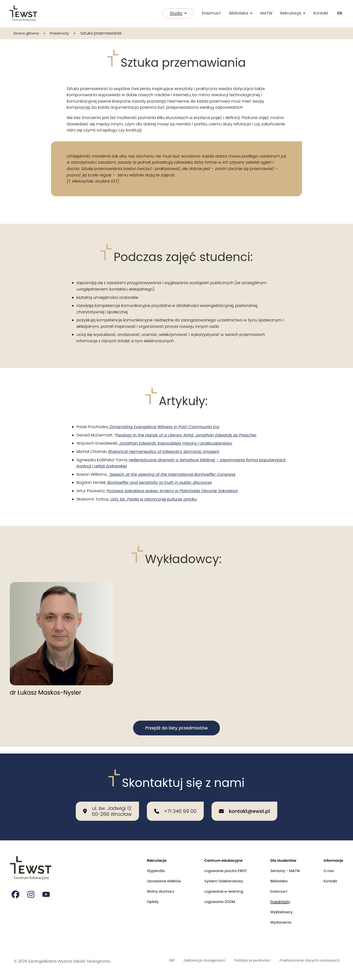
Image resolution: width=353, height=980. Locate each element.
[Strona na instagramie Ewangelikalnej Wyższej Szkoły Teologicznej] (31, 889)
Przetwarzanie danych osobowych (306, 961)
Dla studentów (279, 854)
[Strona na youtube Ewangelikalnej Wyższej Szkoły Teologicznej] (47, 889)
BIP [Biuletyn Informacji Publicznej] (154, 961)
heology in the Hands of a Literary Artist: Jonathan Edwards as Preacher (186, 435)
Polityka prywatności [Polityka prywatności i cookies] (243, 961)
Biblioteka (240, 14)
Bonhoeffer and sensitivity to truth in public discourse (160, 483)
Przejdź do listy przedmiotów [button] (176, 728)
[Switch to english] (339, 14)
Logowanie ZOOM (212, 899)
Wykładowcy (277, 911)
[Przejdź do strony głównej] (24, 14)
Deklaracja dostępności (190, 961)
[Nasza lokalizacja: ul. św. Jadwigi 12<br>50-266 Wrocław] (107, 805)
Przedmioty (64, 33)
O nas (327, 866)
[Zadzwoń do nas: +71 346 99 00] (175, 805)
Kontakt (320, 14)
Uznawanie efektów (152, 877)
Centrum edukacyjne (216, 854)
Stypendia (143, 866)
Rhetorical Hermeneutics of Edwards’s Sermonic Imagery (164, 452)
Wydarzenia (277, 922)
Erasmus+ (211, 14)
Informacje (332, 854)
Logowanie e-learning (216, 888)
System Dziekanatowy (216, 877)
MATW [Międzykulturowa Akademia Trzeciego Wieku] (266, 14)
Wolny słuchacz (149, 888)
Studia (176, 14)
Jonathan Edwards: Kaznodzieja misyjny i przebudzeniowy (176, 443)
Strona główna (28, 33)
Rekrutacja (292, 14)
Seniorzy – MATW (281, 866)
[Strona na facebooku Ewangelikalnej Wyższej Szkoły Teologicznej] (16, 889)
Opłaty (140, 899)
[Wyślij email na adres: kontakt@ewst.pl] (244, 805)
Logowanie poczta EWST (218, 866)
